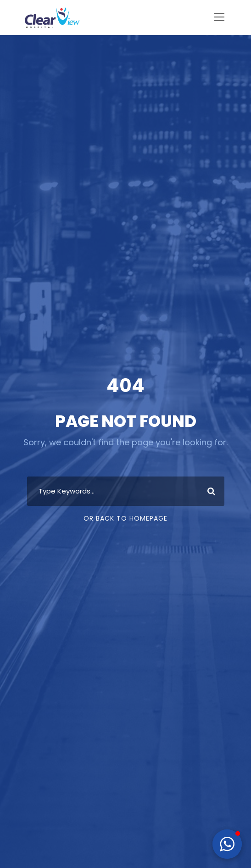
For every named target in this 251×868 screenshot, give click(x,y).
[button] (227, 844)
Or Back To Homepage (125, 518)
